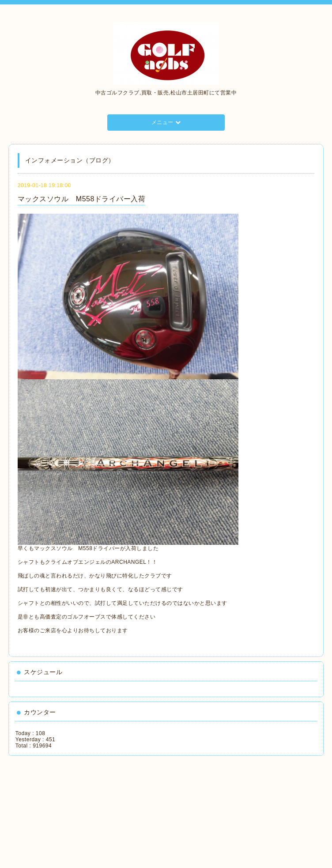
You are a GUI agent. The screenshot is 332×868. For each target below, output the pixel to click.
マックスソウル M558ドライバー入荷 (82, 199)
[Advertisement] (55, 809)
